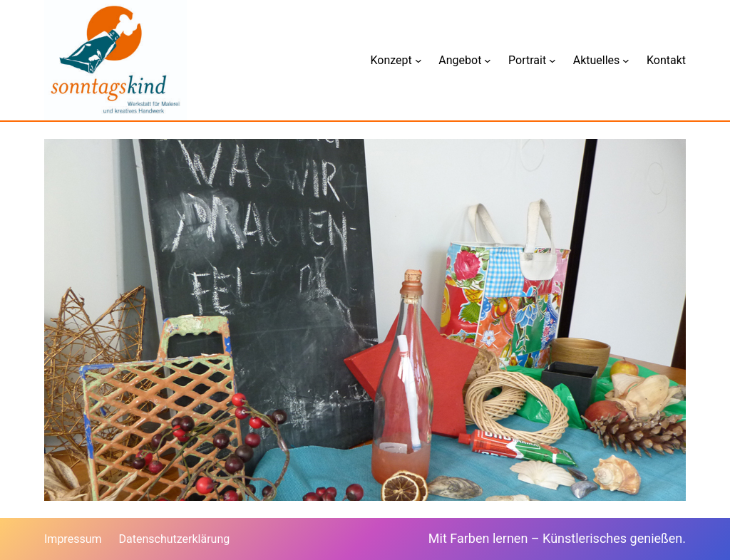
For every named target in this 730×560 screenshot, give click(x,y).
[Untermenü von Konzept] (418, 61)
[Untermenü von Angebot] (488, 61)
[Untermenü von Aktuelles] (626, 61)
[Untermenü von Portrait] (552, 61)
